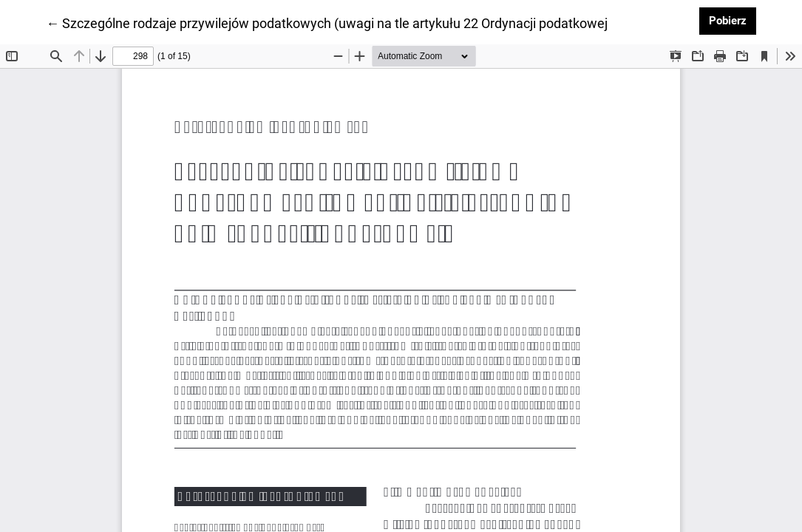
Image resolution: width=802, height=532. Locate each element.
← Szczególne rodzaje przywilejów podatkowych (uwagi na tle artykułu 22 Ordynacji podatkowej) (329, 22)
